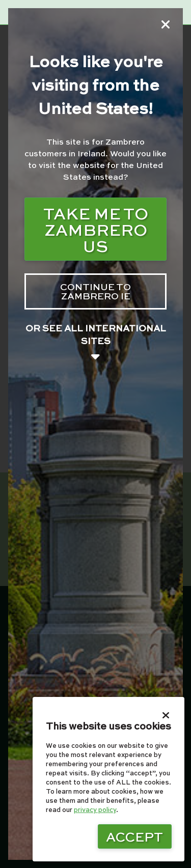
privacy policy (95, 809)
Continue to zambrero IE (95, 291)
